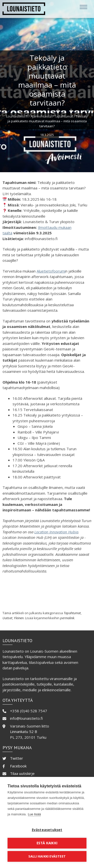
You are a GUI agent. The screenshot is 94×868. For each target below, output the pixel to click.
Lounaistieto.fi (17, 116)
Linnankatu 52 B (24, 731)
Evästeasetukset (47, 830)
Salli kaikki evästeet (47, 856)
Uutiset (7, 618)
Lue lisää (34, 814)
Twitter (17, 758)
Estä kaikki (47, 843)
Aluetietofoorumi (51, 271)
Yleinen (19, 618)
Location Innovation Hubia (56, 532)
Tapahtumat (64, 116)
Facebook (18, 766)
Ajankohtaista (41, 116)
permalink (67, 618)
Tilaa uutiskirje (22, 773)
